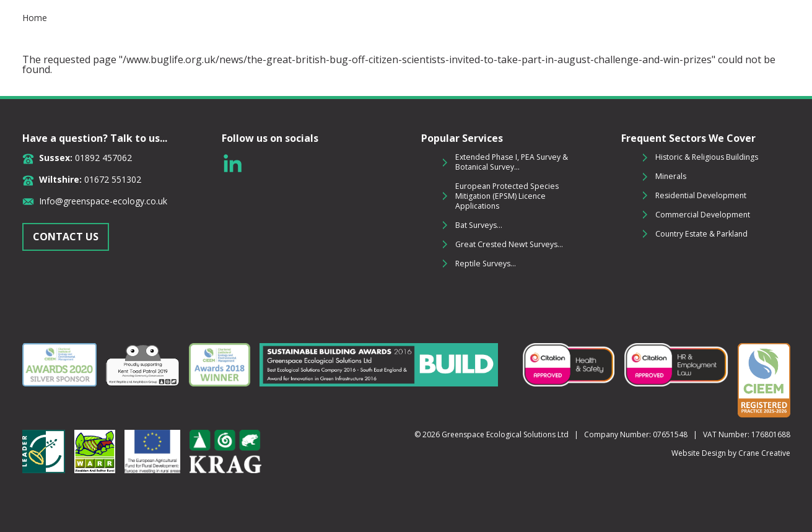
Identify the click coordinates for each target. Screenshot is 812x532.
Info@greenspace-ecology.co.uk (103, 201)
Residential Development (701, 195)
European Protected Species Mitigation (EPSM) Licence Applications (507, 196)
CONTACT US (66, 237)
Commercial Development (703, 215)
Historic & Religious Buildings (707, 157)
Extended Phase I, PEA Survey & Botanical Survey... (512, 162)
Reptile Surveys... (486, 264)
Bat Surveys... (479, 225)
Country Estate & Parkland (701, 234)
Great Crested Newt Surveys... (509, 244)
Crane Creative (764, 453)
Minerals (671, 176)
